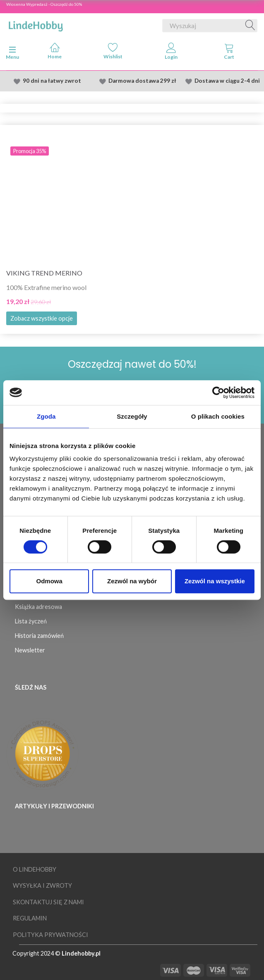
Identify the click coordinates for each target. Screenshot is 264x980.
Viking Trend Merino (44, 273)
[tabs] (229, 53)
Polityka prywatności (50, 935)
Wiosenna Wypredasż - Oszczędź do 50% (44, 4)
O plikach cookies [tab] (218, 416)
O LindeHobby (35, 869)
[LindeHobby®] (36, 24)
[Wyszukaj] (250, 26)
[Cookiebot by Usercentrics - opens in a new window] (218, 393)
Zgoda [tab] (46, 416)
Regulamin (30, 918)
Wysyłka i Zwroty (42, 885)
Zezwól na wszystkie (215, 581)
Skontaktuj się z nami (48, 902)
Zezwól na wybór (132, 581)
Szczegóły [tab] (132, 416)
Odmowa (49, 581)
